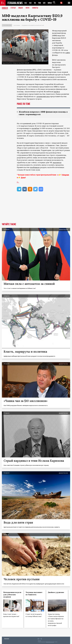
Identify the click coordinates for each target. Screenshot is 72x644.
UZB (45, 3)
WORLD (50, 3)
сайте (68, 53)
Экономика (17, 25)
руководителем (43, 96)
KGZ (30, 3)
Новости (5, 8)
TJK (35, 3)
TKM (40, 3)
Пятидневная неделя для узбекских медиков (12, 595)
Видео (21, 8)
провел (57, 92)
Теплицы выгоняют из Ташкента (34, 593)
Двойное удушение (56, 592)
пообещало (35, 167)
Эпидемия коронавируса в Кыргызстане (33, 25)
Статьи (13, 8)
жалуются (57, 162)
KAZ (26, 3)
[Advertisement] (36, 209)
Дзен (23, 177)
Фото (28, 8)
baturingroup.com (50, 642)
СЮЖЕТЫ (35, 8)
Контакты (7, 638)
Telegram (65, 175)
